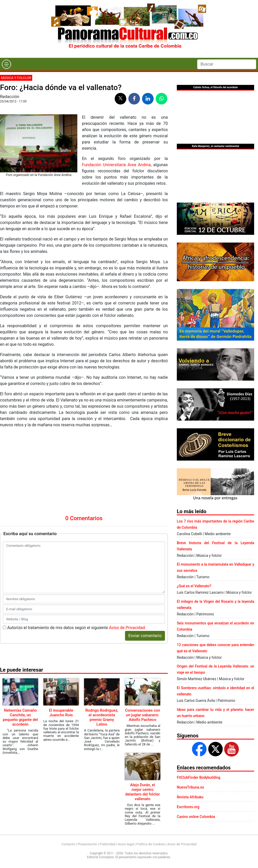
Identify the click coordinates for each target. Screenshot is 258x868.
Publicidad (108, 837)
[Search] (227, 64)
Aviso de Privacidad (127, 561)
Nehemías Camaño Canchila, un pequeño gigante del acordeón (20, 651)
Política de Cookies (151, 837)
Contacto (68, 837)
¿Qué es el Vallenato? (194, 586)
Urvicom (136, 863)
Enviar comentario (145, 569)
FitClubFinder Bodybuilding (199, 777)
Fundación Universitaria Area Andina (116, 165)
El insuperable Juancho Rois (61, 646)
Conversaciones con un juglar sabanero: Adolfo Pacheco (143, 649)
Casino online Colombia (196, 817)
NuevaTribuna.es (190, 787)
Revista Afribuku (190, 797)
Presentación (87, 837)
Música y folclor (16, 78)
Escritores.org (188, 807)
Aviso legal (126, 837)
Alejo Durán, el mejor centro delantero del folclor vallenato (143, 726)
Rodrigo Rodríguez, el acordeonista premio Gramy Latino (102, 651)
